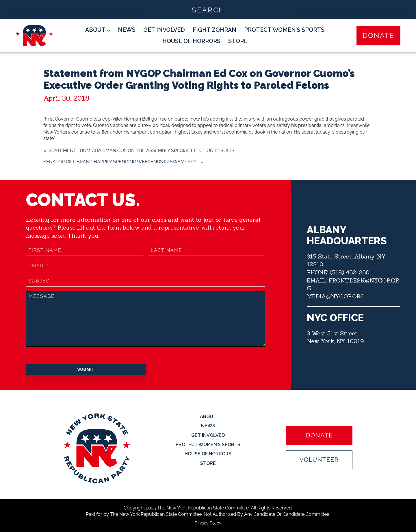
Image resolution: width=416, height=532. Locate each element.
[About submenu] (98, 30)
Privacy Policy (208, 523)
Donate (378, 35)
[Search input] (208, 10)
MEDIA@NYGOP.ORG (336, 296)
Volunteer (319, 460)
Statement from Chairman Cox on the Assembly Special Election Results (142, 150)
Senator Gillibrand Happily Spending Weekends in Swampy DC (120, 162)
